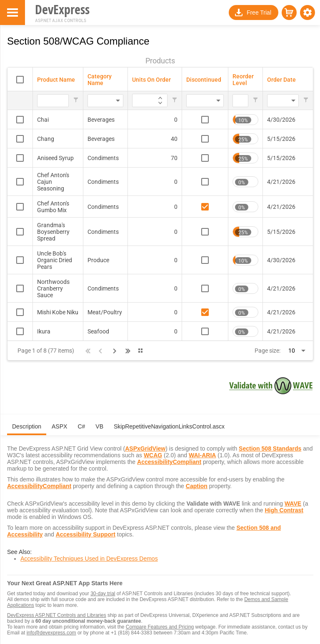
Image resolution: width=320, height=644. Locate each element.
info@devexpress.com (51, 633)
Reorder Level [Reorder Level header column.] (243, 80)
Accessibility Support (86, 534)
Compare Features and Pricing (160, 627)
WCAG (153, 455)
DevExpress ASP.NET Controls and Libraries (57, 615)
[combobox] (93, 101)
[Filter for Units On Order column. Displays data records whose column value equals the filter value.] (136, 101)
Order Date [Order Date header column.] (281, 80)
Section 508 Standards (270, 449)
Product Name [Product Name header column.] (56, 80)
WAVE (293, 504)
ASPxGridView (145, 449)
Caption (197, 486)
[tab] (27, 430)
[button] (307, 13)
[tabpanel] (160, 503)
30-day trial (103, 594)
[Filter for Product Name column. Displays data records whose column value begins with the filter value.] (53, 101)
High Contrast (284, 510)
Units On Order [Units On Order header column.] (151, 80)
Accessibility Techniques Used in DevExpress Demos (89, 559)
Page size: (267, 351)
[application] (160, 97)
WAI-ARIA (202, 455)
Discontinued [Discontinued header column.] (204, 80)
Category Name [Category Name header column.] (100, 80)
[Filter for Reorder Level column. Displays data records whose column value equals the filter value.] (240, 101)
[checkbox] (20, 80)
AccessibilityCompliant (169, 462)
